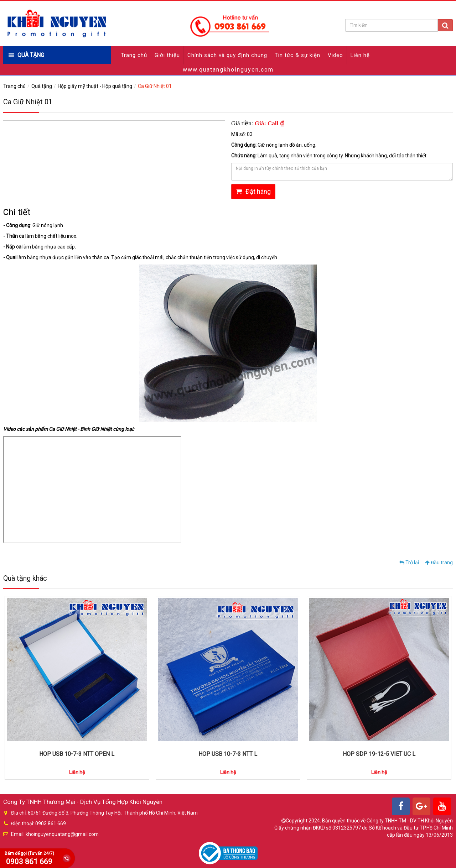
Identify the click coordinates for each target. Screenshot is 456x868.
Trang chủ (134, 55)
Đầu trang (439, 563)
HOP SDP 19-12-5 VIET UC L (379, 754)
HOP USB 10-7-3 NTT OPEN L (77, 754)
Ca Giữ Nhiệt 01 (155, 86)
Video (335, 55)
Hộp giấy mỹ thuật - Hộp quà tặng (95, 86)
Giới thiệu (167, 55)
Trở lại (409, 563)
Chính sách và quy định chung (227, 55)
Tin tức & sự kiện (297, 55)
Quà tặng (42, 86)
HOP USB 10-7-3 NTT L (228, 754)
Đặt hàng (253, 191)
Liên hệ (360, 55)
